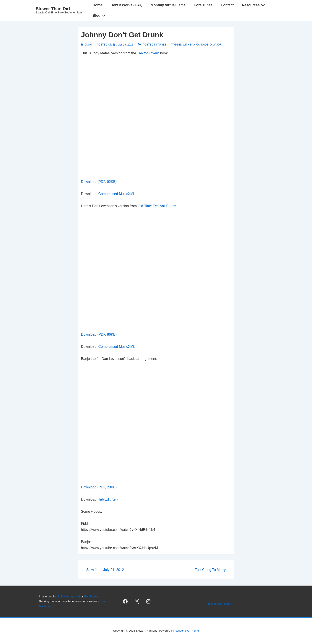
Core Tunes (203, 5)
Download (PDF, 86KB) (99, 334)
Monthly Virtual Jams (168, 5)
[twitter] (137, 602)
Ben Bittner (91, 596)
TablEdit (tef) (108, 499)
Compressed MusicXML (117, 194)
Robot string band (69, 596)
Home (97, 5)
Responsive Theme (219, 604)
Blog (100, 15)
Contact (227, 5)
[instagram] (148, 602)
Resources (254, 5)
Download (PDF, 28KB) (99, 487)
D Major (216, 45)
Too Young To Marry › (211, 570)
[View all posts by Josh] (87, 45)
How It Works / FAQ (126, 5)
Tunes (162, 45)
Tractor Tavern (148, 53)
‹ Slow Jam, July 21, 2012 (104, 570)
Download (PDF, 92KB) (99, 182)
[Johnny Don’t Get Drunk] (125, 45)
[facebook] (125, 602)
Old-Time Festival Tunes (157, 206)
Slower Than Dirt (53, 9)
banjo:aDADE (199, 45)
